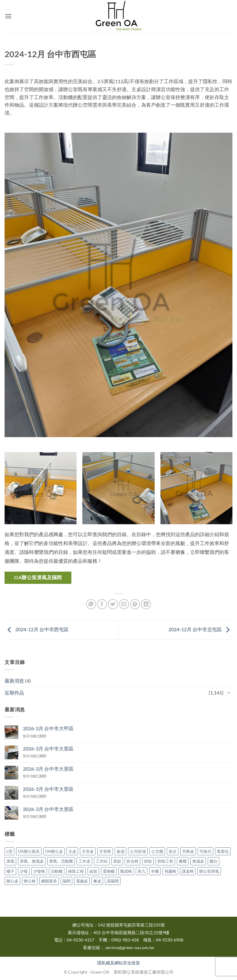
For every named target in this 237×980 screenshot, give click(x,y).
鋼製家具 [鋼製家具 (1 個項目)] (49, 881)
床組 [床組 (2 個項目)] (117, 861)
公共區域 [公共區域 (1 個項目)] (138, 851)
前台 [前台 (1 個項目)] (173, 851)
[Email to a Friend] (124, 604)
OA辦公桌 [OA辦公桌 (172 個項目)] (54, 851)
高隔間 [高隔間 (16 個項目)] (113, 881)
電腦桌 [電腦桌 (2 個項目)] (82, 881)
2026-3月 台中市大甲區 (48, 728)
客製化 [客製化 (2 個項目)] (223, 851)
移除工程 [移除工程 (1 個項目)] (76, 871)
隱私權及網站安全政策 (119, 963)
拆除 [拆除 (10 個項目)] (148, 861)
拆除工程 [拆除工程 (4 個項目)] (165, 861)
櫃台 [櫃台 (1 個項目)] (214, 861)
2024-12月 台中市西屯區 (37, 630)
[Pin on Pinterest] (135, 604)
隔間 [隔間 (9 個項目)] (66, 881)
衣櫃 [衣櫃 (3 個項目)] (155, 871)
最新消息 (14, 681)
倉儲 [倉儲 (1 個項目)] (120, 851)
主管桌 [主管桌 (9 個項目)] (88, 851)
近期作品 (14, 693)
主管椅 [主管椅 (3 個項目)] (105, 851)
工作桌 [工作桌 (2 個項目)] (84, 861)
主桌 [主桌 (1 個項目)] (72, 851)
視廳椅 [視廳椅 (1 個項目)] (170, 871)
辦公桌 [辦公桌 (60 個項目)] (12, 881)
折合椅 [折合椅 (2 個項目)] (133, 861)
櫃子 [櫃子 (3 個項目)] (10, 871)
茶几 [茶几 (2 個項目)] (142, 871)
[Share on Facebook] (102, 604)
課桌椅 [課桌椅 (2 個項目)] (188, 871)
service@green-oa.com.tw (130, 948)
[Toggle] (229, 692)
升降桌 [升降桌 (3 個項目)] (188, 851)
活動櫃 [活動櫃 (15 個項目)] (57, 871)
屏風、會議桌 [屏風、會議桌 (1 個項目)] (32, 861)
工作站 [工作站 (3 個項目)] (102, 861)
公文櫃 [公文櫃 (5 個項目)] (157, 851)
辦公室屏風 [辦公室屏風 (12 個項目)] (209, 871)
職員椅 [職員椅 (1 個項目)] (126, 871)
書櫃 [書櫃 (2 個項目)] (183, 861)
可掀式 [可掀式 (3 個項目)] (205, 851)
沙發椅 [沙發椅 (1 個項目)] (39, 871)
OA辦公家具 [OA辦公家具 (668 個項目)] (29, 851)
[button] (8, 16)
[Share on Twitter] (113, 604)
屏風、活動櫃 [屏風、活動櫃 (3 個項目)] (61, 861)
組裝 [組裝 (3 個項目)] (93, 871)
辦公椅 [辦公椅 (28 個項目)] (30, 881)
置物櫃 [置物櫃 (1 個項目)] (109, 871)
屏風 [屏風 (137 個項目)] (10, 861)
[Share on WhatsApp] (91, 604)
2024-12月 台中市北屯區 (200, 630)
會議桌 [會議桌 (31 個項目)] (198, 861)
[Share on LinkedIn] (146, 604)
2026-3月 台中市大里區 (48, 748)
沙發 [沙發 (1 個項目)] (24, 871)
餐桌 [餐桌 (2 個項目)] (97, 881)
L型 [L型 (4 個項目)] (9, 851)
